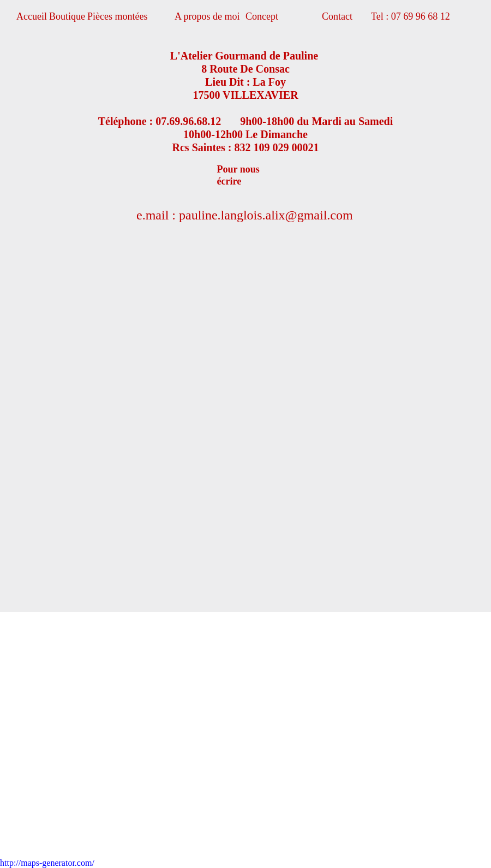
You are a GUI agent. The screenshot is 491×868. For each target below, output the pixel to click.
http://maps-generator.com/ (47, 863)
